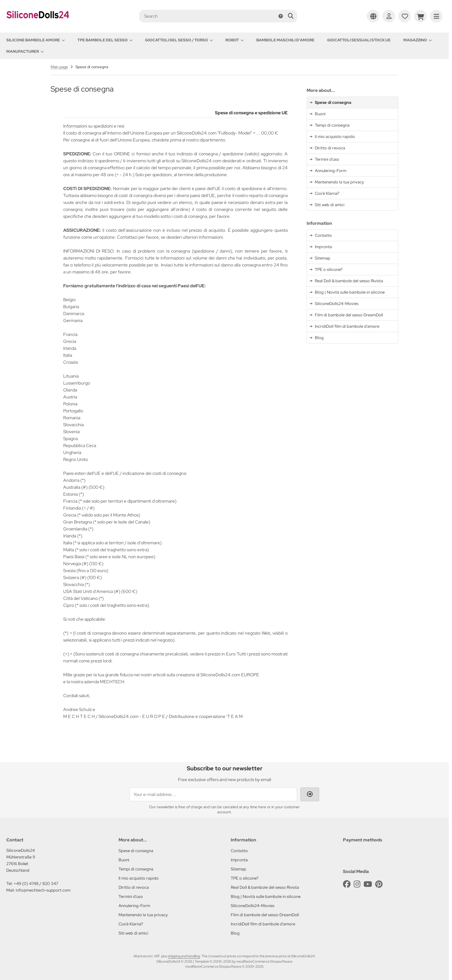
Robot (235, 40)
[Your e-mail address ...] (213, 794)
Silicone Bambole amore (36, 40)
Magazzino (418, 40)
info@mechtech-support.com (43, 890)
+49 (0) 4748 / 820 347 (36, 884)
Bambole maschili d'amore (285, 40)
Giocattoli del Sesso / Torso (179, 40)
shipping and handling (184, 956)
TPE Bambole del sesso (105, 40)
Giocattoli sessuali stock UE (359, 40)
